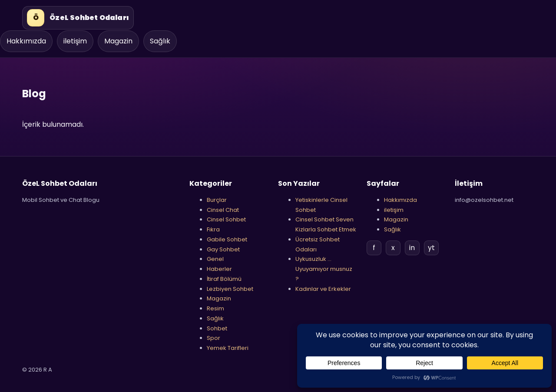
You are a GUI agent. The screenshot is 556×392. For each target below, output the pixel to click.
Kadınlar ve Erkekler (323, 289)
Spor (213, 338)
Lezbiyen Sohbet (230, 289)
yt (431, 248)
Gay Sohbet (223, 249)
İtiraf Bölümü (224, 279)
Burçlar (217, 200)
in (412, 248)
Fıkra (213, 229)
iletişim (75, 41)
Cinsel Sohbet (226, 219)
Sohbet (217, 328)
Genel (215, 259)
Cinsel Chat (223, 210)
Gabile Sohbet (227, 239)
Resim (215, 308)
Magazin (118, 41)
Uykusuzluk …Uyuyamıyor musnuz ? (324, 269)
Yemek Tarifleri (228, 348)
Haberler (219, 269)
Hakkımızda (26, 41)
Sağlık (160, 41)
